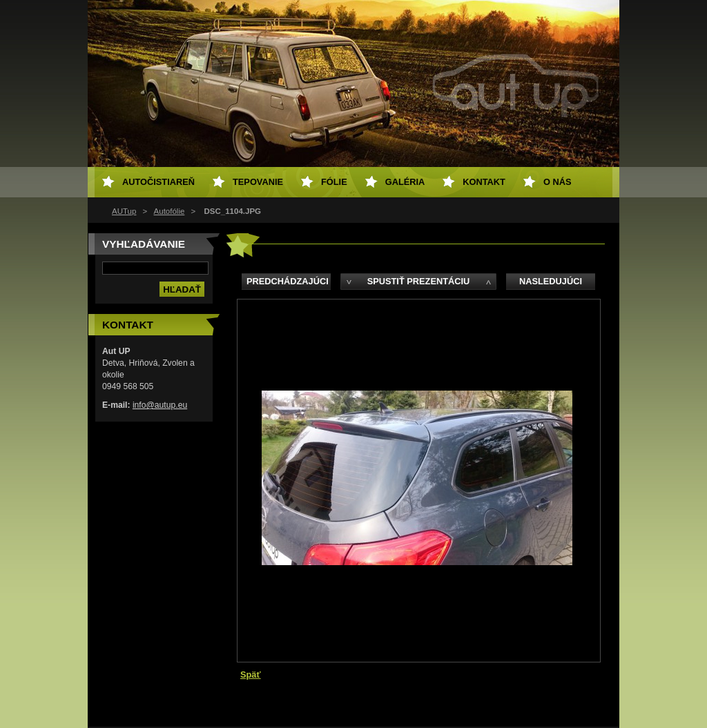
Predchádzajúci (288, 281)
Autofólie (170, 211)
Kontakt (484, 182)
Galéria (405, 182)
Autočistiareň (158, 182)
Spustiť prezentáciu (419, 281)
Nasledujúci (551, 281)
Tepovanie (258, 182)
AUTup (124, 211)
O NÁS (558, 182)
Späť (251, 675)
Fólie (334, 182)
